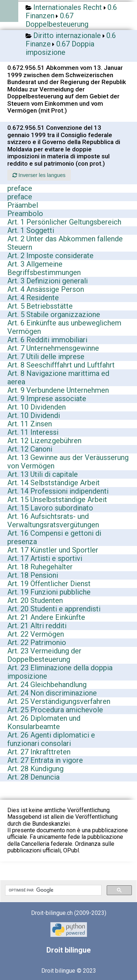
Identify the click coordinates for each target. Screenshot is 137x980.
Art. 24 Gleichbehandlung (47, 685)
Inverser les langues (39, 175)
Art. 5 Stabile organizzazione (54, 314)
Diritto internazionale (67, 35)
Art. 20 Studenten (35, 600)
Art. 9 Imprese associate (47, 399)
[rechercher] (53, 890)
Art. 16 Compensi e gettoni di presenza (54, 537)
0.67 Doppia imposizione (60, 48)
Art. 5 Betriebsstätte (40, 306)
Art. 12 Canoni (30, 449)
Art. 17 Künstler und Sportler (53, 550)
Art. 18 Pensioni (33, 575)
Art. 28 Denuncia (33, 777)
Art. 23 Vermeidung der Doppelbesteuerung (44, 655)
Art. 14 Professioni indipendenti (58, 491)
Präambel (23, 205)
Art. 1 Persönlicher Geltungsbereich (64, 222)
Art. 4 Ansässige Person (46, 289)
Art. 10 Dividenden (37, 407)
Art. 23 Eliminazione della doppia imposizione (60, 672)
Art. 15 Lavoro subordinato (50, 508)
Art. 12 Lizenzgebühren (44, 441)
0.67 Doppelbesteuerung (57, 20)
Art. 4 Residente (33, 298)
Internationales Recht (68, 7)
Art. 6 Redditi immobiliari (47, 340)
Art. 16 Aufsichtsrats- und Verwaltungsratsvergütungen (53, 521)
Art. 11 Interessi (33, 432)
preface (20, 188)
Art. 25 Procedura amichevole (55, 710)
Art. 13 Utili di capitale (43, 474)
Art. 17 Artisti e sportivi (45, 558)
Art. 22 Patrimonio (37, 642)
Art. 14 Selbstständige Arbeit (54, 483)
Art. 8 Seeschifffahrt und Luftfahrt (61, 365)
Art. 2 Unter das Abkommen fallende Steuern (65, 243)
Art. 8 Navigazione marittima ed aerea (58, 378)
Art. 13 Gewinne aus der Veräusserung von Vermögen (68, 462)
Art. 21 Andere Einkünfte (46, 617)
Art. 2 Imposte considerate (50, 256)
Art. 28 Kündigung (35, 769)
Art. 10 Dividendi (34, 415)
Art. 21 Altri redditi (37, 626)
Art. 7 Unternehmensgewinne (53, 348)
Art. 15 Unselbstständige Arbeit (57, 500)
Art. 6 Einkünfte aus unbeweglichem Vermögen (64, 327)
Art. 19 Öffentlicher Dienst (49, 584)
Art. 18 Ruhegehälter (40, 567)
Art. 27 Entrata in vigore (45, 760)
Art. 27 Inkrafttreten (39, 752)
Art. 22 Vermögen (36, 634)
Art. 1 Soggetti (31, 230)
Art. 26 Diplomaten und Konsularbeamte (44, 722)
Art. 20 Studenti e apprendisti (54, 609)
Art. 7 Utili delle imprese (46, 357)
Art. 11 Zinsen (30, 424)
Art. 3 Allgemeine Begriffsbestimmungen (44, 268)
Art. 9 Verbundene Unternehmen (58, 390)
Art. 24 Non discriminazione (52, 693)
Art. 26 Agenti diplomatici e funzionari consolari (51, 739)
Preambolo (25, 214)
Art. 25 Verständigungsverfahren (59, 701)
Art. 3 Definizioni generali (47, 281)
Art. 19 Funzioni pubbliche (49, 592)
